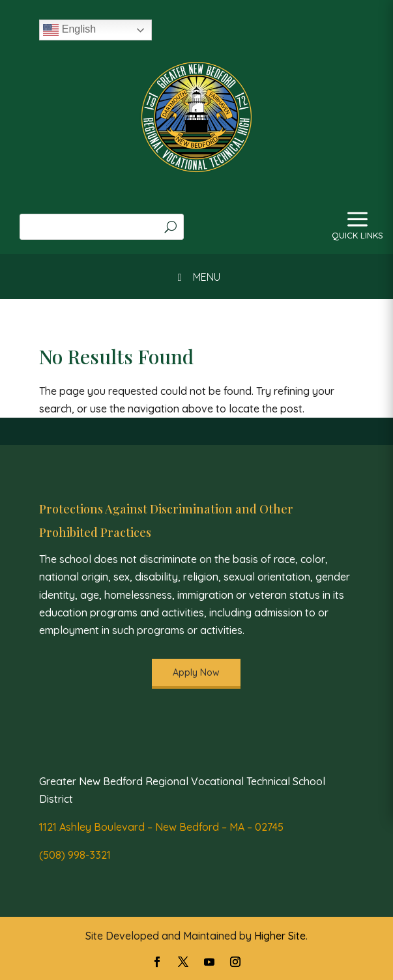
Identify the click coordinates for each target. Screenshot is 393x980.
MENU (196, 277)
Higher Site (280, 936)
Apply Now (196, 672)
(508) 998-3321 (75, 855)
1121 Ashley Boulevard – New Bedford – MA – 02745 (161, 827)
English (69, 30)
